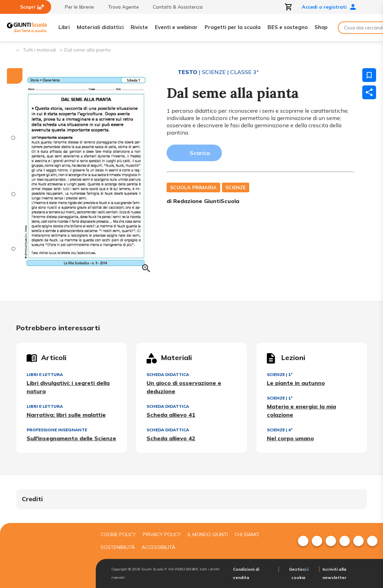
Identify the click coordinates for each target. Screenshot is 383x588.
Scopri (32, 7)
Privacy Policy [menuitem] (162, 534)
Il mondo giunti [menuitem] (208, 534)
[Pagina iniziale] (11, 49)
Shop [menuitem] (321, 27)
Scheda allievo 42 (171, 438)
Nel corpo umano (290, 438)
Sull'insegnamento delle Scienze (71, 438)
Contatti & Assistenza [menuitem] (174, 7)
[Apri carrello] (289, 7)
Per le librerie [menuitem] (76, 7)
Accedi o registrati (329, 7)
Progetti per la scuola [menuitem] (233, 27)
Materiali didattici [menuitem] (100, 27)
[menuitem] (303, 541)
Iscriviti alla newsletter (334, 573)
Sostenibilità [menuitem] (118, 547)
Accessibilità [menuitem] (158, 547)
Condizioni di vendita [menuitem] (246, 573)
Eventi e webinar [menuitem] (176, 27)
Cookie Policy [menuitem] (118, 534)
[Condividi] (369, 92)
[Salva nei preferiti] (369, 75)
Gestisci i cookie (299, 573)
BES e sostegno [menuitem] (288, 27)
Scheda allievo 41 (171, 415)
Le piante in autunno (296, 383)
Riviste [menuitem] (139, 27)
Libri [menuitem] (64, 27)
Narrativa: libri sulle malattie (66, 415)
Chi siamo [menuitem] (247, 534)
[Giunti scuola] (46, 556)
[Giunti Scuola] (27, 27)
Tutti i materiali (39, 50)
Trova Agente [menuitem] (120, 7)
